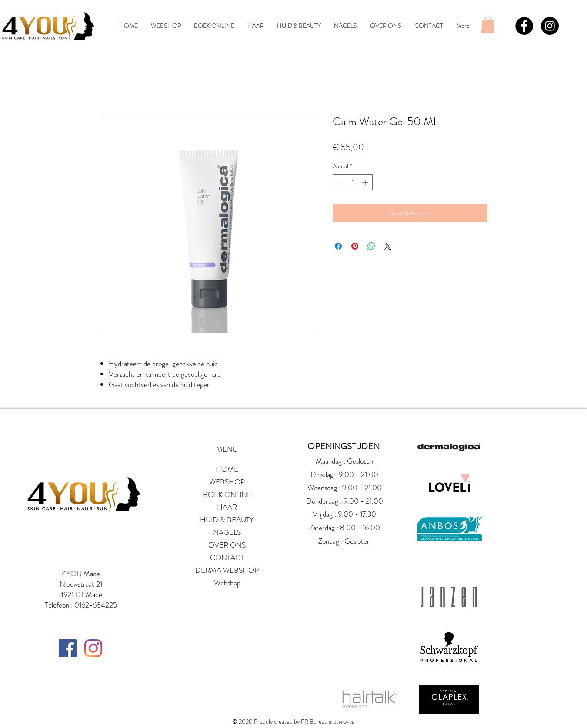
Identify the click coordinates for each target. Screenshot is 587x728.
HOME (227, 469)
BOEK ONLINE (227, 494)
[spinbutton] (353, 182)
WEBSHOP (227, 482)
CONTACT (227, 558)
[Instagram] (93, 648)
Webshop (227, 583)
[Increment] (366, 182)
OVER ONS (227, 545)
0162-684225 (96, 605)
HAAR (227, 507)
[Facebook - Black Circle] (524, 26)
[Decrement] (339, 182)
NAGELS (227, 532)
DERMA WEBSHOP (227, 570)
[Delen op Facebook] (338, 246)
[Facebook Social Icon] (68, 648)
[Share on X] (388, 246)
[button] (488, 25)
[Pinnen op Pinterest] (355, 246)
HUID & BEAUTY (227, 520)
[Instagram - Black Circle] (550, 26)
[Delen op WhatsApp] (371, 246)
